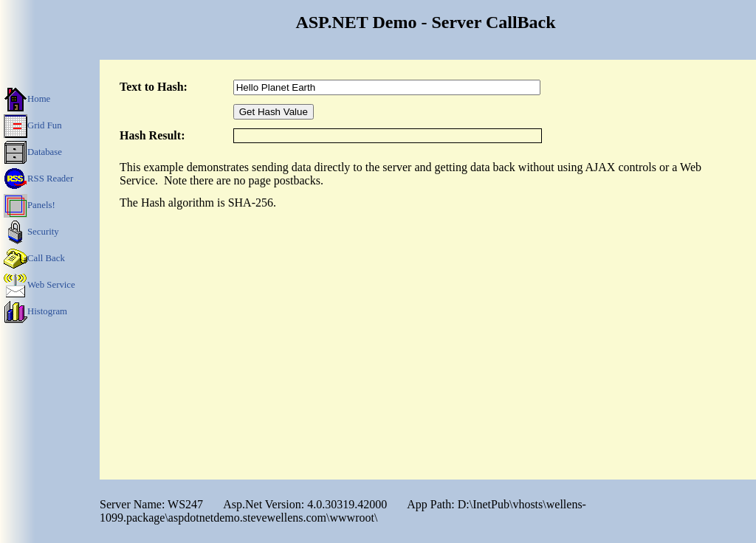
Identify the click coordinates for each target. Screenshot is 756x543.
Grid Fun (33, 125)
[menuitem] (50, 98)
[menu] (50, 204)
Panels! (30, 204)
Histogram (35, 311)
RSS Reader (38, 178)
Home (27, 98)
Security (31, 231)
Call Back (34, 257)
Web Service (39, 284)
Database (33, 151)
